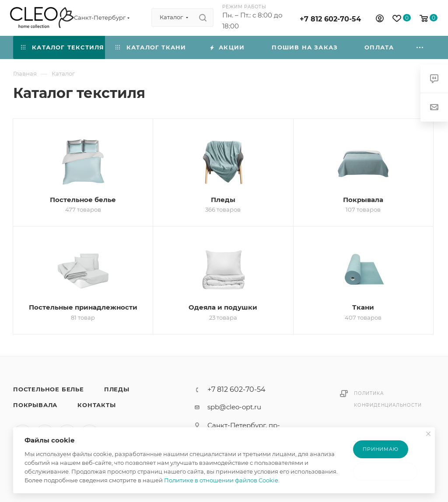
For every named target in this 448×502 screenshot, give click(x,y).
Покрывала (35, 405)
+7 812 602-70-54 (330, 19)
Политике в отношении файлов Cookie (221, 480)
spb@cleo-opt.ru (234, 407)
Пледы (117, 389)
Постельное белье (49, 389)
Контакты (96, 405)
